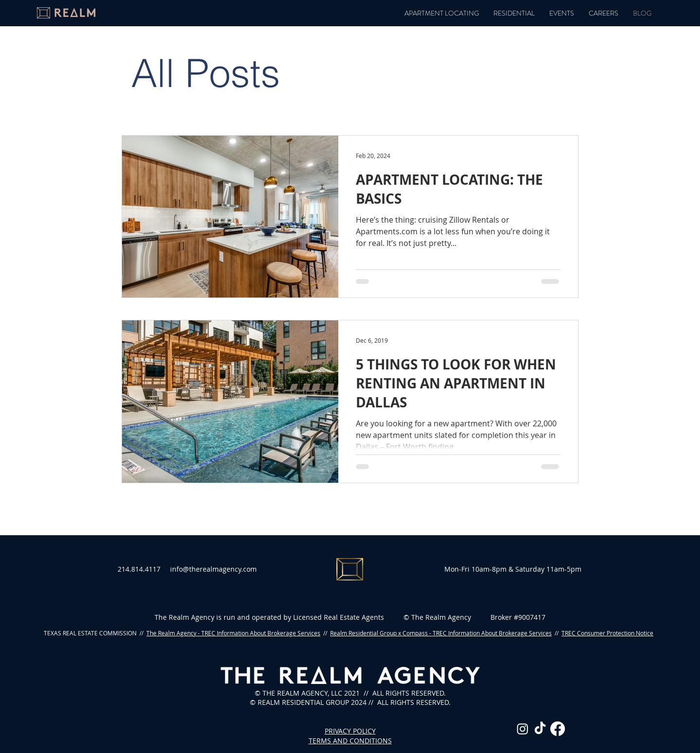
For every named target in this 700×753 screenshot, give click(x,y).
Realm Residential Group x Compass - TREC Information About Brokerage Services (441, 633)
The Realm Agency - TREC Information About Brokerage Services (233, 633)
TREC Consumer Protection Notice (607, 633)
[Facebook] (558, 729)
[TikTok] (540, 729)
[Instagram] (523, 729)
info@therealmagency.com (213, 569)
